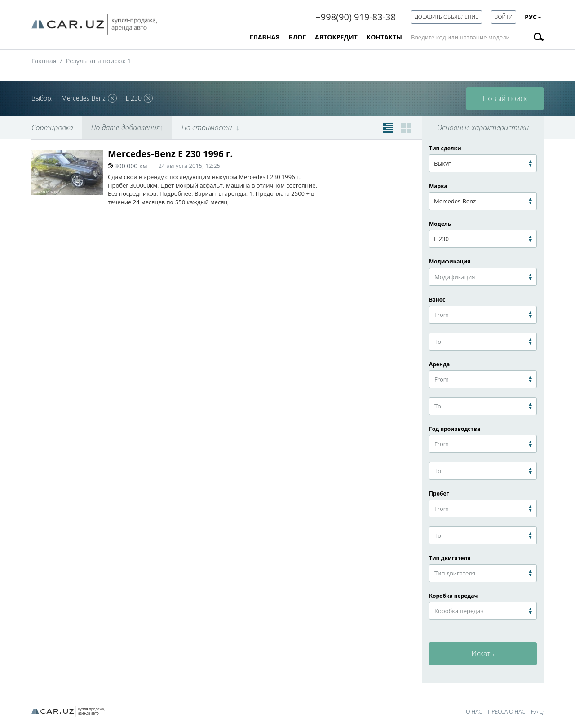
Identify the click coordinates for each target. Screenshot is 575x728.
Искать (483, 653)
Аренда (439, 364)
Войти (504, 17)
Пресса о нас (506, 712)
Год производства (455, 429)
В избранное (384, 154)
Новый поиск (505, 98)
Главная (265, 37)
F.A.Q (537, 712)
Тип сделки (445, 148)
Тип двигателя (450, 558)
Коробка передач (453, 596)
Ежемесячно (390, 170)
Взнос (347, 170)
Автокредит (336, 37)
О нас (474, 712)
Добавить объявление (447, 17)
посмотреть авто (368, 225)
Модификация (450, 261)
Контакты (384, 37)
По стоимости (210, 127)
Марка (438, 186)
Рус (533, 17)
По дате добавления (127, 127)
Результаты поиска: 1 (99, 61)
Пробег (439, 493)
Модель (440, 224)
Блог (297, 37)
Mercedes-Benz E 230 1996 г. (170, 154)
